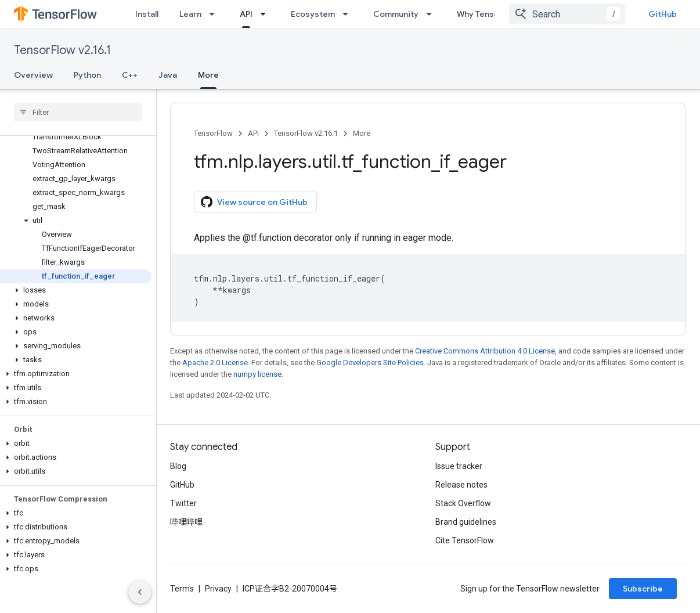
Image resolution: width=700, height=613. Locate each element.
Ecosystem (313, 14)
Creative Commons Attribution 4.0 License (485, 351)
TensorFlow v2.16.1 (62, 50)
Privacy (218, 589)
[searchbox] (78, 112)
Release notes (461, 485)
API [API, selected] (246, 14)
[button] (76, 221)
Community (396, 14)
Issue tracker (459, 466)
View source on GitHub (254, 202)
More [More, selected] (208, 75)
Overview (33, 75)
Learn (190, 14)
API (253, 133)
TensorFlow (213, 133)
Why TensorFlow (488, 14)
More (362, 133)
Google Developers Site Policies (370, 363)
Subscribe (643, 589)
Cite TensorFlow (465, 540)
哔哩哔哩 (186, 522)
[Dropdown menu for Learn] (215, 14)
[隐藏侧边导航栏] (140, 592)
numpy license (257, 374)
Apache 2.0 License (215, 363)
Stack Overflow (463, 503)
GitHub (663, 14)
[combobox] (567, 14)
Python (87, 75)
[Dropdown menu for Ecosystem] (349, 14)
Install (147, 14)
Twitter (183, 503)
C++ (130, 75)
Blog (178, 466)
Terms (182, 589)
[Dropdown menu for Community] (432, 14)
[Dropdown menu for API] (266, 14)
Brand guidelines (466, 522)
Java (168, 75)
